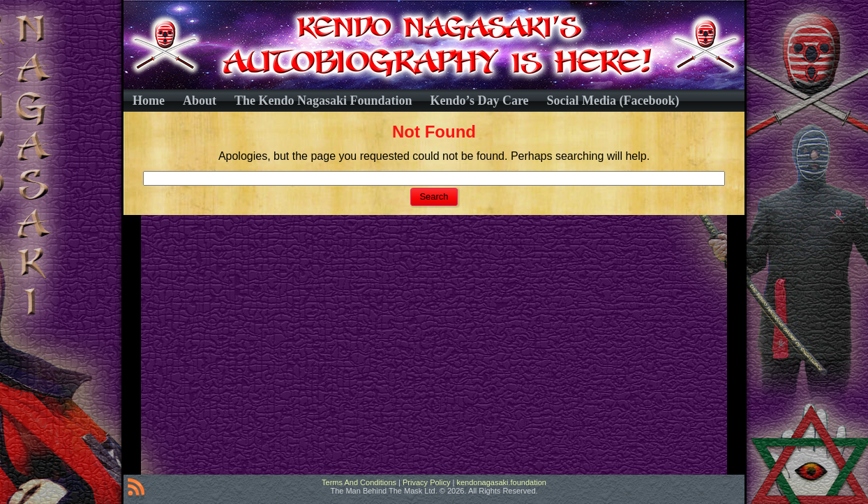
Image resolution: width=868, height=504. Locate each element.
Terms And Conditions (359, 482)
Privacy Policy (426, 482)
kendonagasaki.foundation (501, 482)
